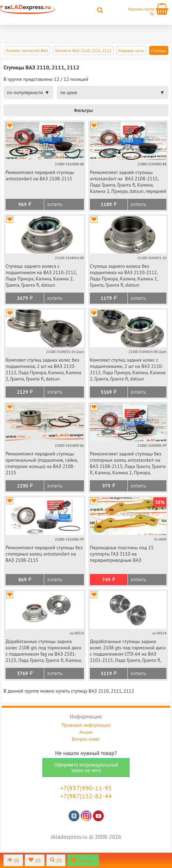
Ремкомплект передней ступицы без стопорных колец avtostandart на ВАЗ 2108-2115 (44, 554)
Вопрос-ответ (86, 739)
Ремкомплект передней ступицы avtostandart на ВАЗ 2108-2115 (40, 175)
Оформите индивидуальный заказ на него (86, 768)
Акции (86, 732)
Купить (55, 205)
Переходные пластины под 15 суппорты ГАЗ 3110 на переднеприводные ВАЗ (122, 554)
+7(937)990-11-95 (86, 788)
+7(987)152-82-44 (86, 796)
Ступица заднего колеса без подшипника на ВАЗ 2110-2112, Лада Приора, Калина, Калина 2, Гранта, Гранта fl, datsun (124, 276)
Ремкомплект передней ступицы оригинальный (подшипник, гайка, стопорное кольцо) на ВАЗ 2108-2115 (42, 463)
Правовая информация (86, 725)
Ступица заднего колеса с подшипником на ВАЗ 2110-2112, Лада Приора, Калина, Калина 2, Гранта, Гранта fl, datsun (41, 276)
